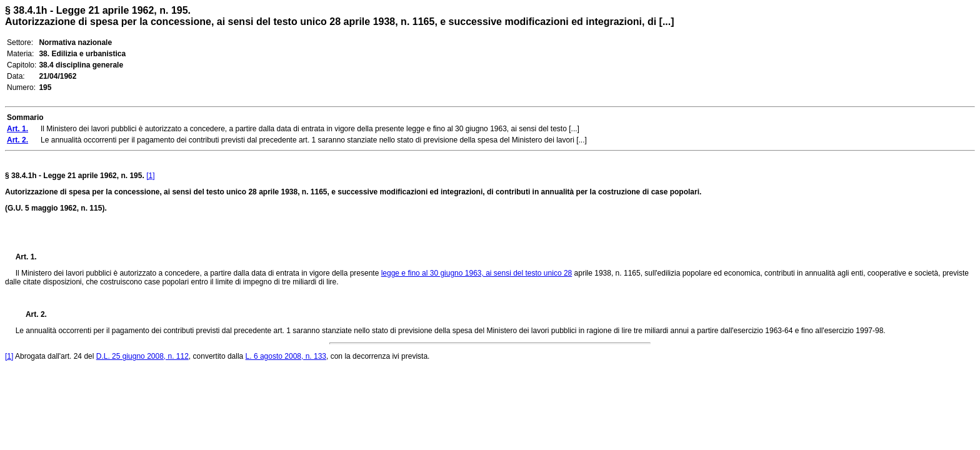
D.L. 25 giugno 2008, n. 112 (142, 356)
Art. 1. (26, 257)
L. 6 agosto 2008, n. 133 (286, 356)
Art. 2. (31, 314)
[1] (150, 176)
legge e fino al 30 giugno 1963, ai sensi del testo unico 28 (477, 273)
